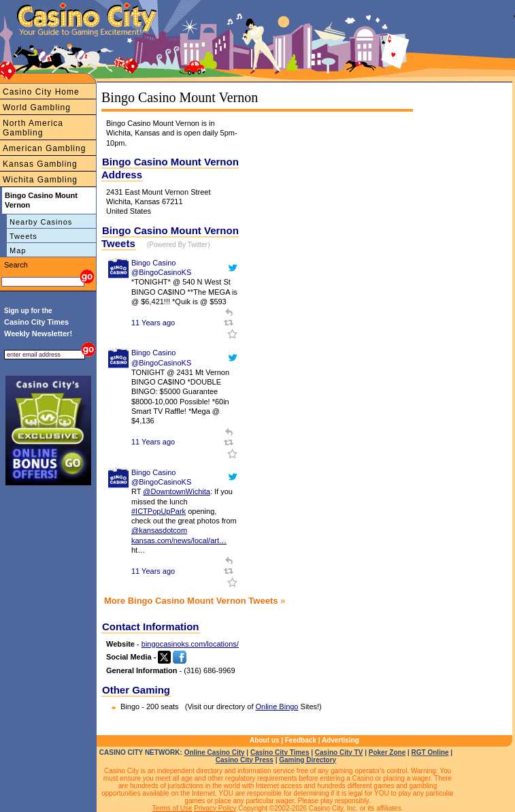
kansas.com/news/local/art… (179, 540)
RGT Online (430, 752)
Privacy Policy (215, 808)
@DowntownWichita (177, 491)
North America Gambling (33, 128)
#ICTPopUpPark (159, 511)
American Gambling (44, 148)
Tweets (23, 236)
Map (18, 250)
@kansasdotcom (159, 530)
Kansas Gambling (40, 164)
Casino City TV (339, 752)
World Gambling (37, 108)
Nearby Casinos (41, 222)
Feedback (301, 740)
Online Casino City (215, 752)
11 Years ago (153, 323)
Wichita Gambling (40, 180)
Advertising (340, 740)
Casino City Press (245, 760)
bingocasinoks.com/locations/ (190, 644)
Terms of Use (172, 808)
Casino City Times (280, 752)
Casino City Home (41, 92)
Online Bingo (277, 707)
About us (264, 740)
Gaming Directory (308, 760)
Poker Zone (387, 752)
